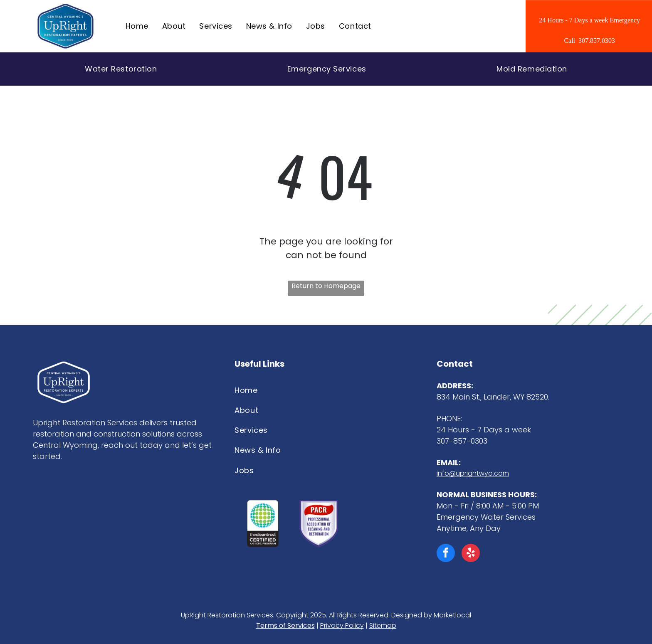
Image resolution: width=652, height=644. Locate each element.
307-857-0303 (462, 441)
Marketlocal (452, 615)
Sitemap (383, 625)
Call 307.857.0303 (589, 41)
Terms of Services (285, 625)
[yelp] (471, 554)
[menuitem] (138, 26)
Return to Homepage (326, 286)
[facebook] (446, 554)
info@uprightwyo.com (473, 473)
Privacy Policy (342, 625)
